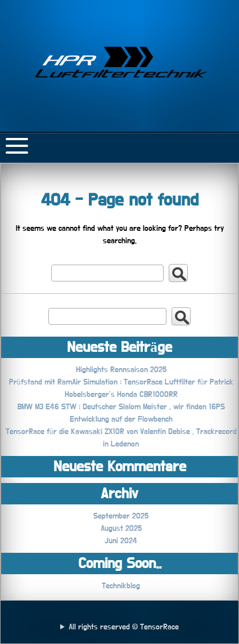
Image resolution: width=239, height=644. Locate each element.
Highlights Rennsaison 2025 (121, 370)
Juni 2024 (121, 541)
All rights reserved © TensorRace (124, 627)
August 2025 (121, 529)
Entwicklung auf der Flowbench (121, 419)
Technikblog (121, 586)
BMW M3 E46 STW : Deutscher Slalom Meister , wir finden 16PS (121, 407)
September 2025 (121, 516)
